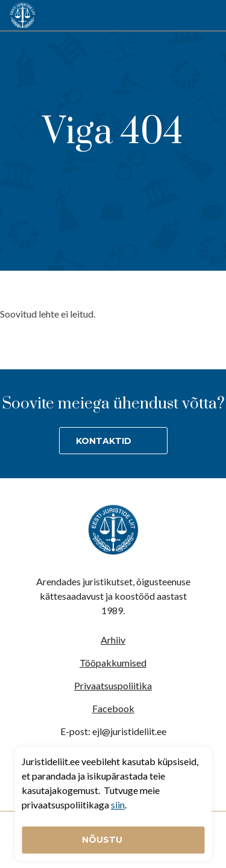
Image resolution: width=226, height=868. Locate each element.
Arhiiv (113, 640)
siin (118, 805)
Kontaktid (104, 441)
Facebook (113, 708)
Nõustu (103, 840)
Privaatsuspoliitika (113, 685)
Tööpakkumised (113, 663)
